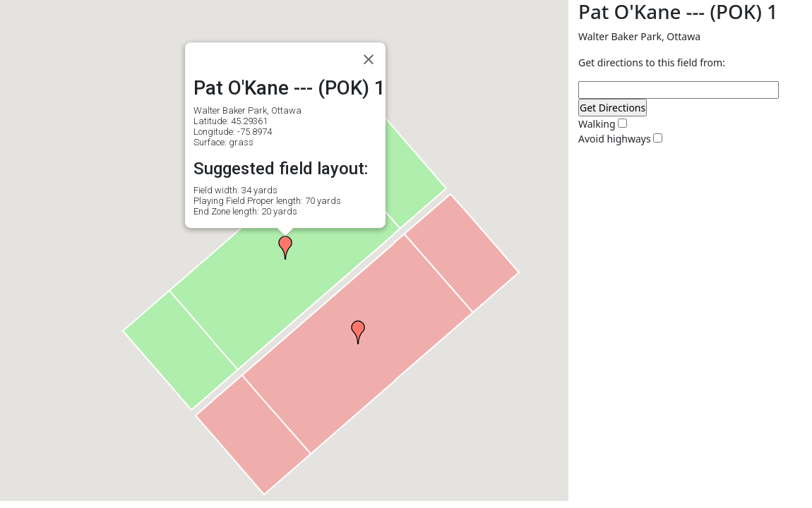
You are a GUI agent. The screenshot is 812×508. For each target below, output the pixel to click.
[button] (285, 248)
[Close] (369, 59)
